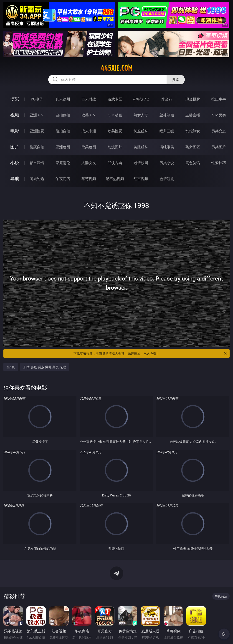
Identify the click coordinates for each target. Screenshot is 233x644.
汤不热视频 (115, 179)
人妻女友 (89, 163)
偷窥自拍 (37, 147)
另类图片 (219, 147)
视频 (15, 115)
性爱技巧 (219, 163)
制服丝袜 (141, 131)
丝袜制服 (167, 115)
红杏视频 (141, 179)
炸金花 (167, 99)
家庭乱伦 (63, 163)
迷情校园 (141, 163)
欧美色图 (89, 147)
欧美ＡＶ (89, 115)
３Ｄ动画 (115, 115)
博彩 (15, 99)
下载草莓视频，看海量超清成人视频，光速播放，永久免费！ (150, 353)
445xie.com (116, 68)
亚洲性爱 (37, 131)
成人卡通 (89, 131)
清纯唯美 (167, 147)
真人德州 (63, 99)
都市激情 (37, 163)
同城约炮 (37, 179)
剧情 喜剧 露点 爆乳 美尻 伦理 (45, 367)
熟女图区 (193, 147)
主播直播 (193, 115)
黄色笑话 (193, 163)
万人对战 (89, 99)
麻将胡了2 (141, 99)
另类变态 (219, 131)
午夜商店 (63, 179)
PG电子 (37, 99)
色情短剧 (167, 179)
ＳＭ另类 (219, 115)
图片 (15, 147)
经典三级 (167, 131)
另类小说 (167, 163)
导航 (15, 179)
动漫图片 (115, 147)
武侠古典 (115, 163)
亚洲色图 (63, 147)
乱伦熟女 (193, 131)
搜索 (176, 80)
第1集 (11, 367)
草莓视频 (89, 179)
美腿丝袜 (141, 147)
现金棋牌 (193, 99)
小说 (15, 163)
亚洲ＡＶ (37, 115)
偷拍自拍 (63, 131)
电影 (15, 131)
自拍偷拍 (63, 115)
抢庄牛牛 (219, 99)
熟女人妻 (141, 115)
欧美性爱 (115, 131)
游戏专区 (115, 99)
